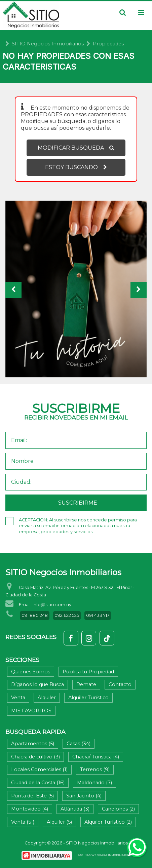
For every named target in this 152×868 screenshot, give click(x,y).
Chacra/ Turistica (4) (96, 757)
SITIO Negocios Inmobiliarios (48, 44)
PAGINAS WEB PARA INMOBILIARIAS (104, 855)
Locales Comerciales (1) (39, 770)
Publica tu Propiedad (88, 672)
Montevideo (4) (30, 809)
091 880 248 (35, 615)
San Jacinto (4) (84, 796)
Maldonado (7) (94, 783)
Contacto (120, 684)
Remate (86, 684)
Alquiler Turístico (88, 698)
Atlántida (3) (75, 809)
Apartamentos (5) (33, 744)
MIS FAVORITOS (31, 711)
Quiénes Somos (31, 672)
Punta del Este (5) (32, 796)
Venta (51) (23, 822)
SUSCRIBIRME (78, 503)
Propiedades (108, 44)
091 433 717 (98, 615)
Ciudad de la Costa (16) (38, 783)
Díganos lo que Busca (37, 684)
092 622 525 (67, 615)
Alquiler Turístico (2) (108, 822)
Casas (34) (79, 744)
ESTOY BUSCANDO (76, 167)
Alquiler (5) (59, 822)
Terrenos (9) (95, 770)
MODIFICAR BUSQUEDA (76, 148)
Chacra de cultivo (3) (35, 757)
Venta (18, 698)
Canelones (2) (118, 809)
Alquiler (47, 698)
